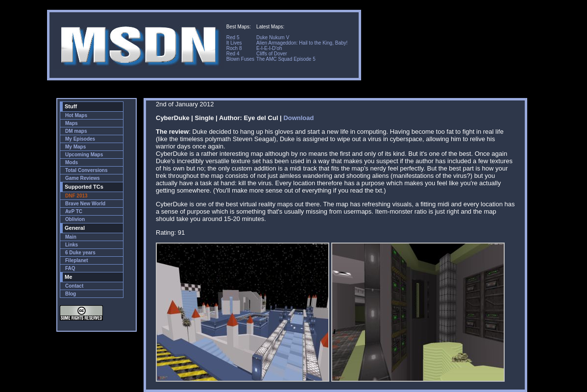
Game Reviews (83, 178)
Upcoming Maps (84, 155)
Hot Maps (76, 115)
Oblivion (75, 219)
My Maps (75, 147)
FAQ (70, 268)
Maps (72, 123)
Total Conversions (86, 170)
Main (71, 237)
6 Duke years (80, 253)
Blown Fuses (240, 59)
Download (298, 118)
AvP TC (74, 211)
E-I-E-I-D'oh (269, 48)
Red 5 (233, 37)
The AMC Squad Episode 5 (286, 59)
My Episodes (80, 139)
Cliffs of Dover (272, 54)
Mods (72, 162)
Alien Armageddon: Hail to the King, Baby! (302, 43)
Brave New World (85, 204)
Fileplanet (77, 260)
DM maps (76, 131)
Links (72, 245)
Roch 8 (234, 48)
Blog (71, 294)
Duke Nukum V (273, 37)
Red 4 (233, 54)
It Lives (234, 43)
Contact (74, 286)
